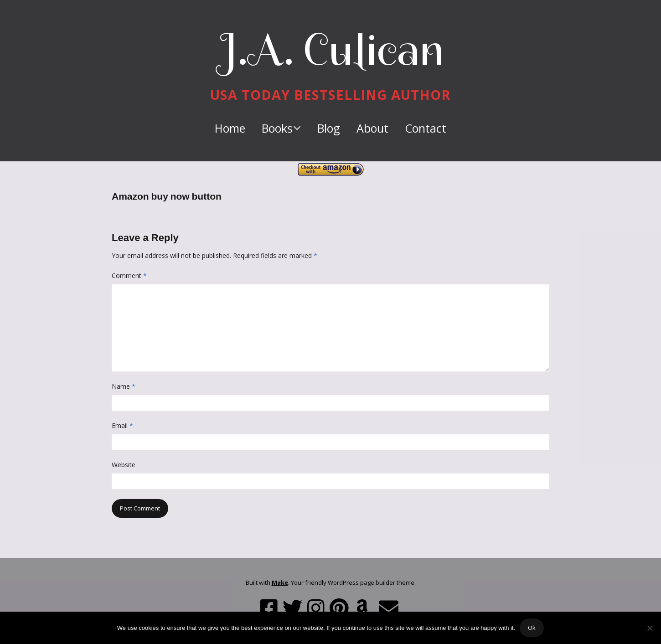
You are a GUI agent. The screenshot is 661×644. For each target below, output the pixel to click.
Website (124, 465)
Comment (129, 276)
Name (124, 386)
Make (280, 582)
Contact (426, 128)
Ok (532, 628)
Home (230, 128)
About (372, 128)
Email (122, 425)
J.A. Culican (331, 50)
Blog (329, 128)
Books (277, 128)
